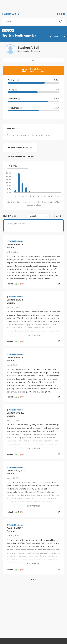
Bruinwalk (11, 14)
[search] (31, 21)
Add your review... (17, 224)
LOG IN (61, 14)
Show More (33, 335)
